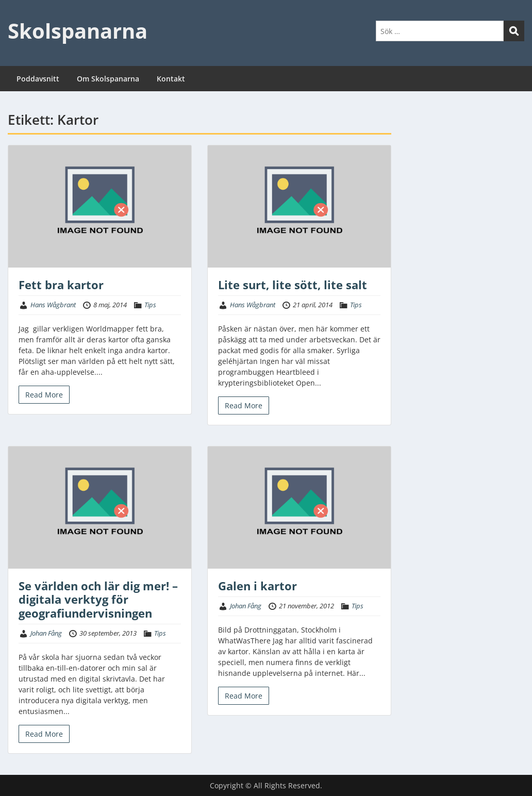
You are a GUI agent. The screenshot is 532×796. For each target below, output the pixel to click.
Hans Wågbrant (53, 305)
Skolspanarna (78, 31)
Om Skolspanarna (108, 79)
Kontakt (171, 79)
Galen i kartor (257, 586)
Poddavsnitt (38, 79)
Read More (44, 395)
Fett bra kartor (61, 285)
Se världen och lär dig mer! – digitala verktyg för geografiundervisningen (98, 599)
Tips (150, 305)
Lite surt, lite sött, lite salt (293, 285)
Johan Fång (46, 633)
